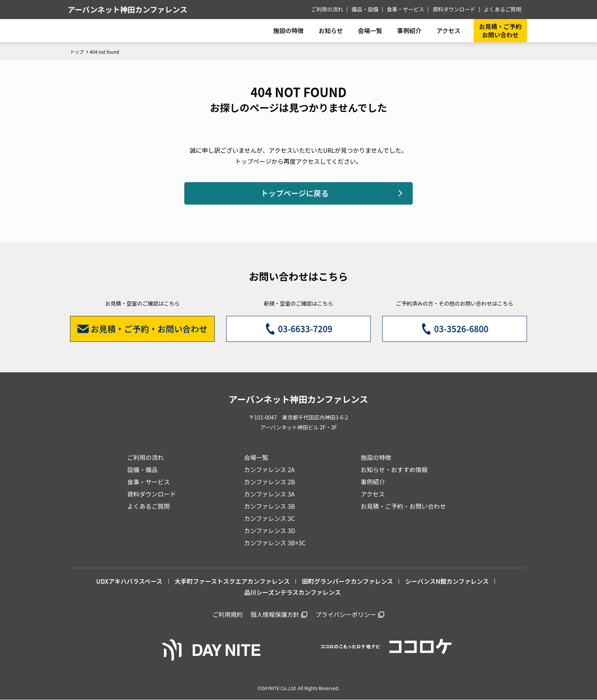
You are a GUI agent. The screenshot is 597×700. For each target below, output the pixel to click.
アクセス (373, 494)
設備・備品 (142, 469)
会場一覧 (256, 457)
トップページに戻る (295, 193)
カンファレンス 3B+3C (275, 543)
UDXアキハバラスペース (129, 581)
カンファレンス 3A (269, 494)
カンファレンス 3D (270, 530)
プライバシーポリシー (346, 615)
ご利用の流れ (328, 9)
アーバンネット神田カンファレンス (131, 9)
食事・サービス (406, 9)
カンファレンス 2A (269, 469)
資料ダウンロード (454, 9)
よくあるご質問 (503, 9)
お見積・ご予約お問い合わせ (500, 30)
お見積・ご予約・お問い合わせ (403, 506)
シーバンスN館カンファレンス (447, 581)
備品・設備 (366, 9)
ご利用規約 (228, 615)
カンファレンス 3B (270, 506)
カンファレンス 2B (270, 482)
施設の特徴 (376, 457)
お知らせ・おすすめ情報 (394, 469)
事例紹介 (409, 30)
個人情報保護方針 (275, 615)
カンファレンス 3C (270, 518)
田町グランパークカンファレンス (347, 581)
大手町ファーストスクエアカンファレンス (232, 581)
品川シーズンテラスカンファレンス (292, 592)
